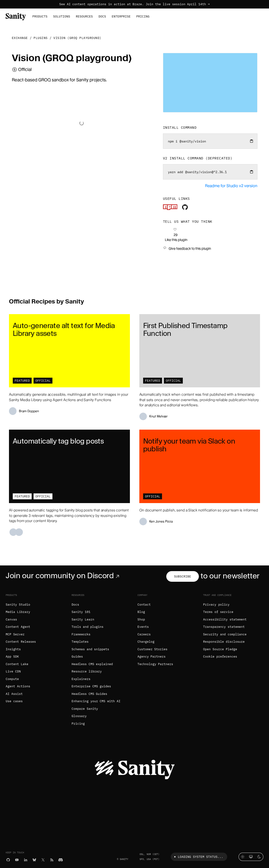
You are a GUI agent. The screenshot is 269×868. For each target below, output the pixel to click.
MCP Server (15, 634)
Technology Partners (155, 664)
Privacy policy (216, 605)
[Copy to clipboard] (252, 141)
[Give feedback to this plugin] (187, 248)
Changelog (146, 642)
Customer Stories (153, 649)
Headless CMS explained (92, 664)
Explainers (81, 679)
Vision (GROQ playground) (77, 38)
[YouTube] (17, 859)
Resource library (87, 671)
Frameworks (81, 634)
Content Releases (21, 642)
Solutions (62, 16)
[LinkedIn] (26, 859)
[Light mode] (243, 857)
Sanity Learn (83, 619)
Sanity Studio (18, 605)
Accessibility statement (225, 619)
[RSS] (52, 859)
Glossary (79, 716)
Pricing (143, 16)
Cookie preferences (220, 656)
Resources (84, 16)
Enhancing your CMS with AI (96, 701)
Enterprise (121, 16)
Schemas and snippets (90, 649)
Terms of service (218, 612)
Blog (141, 612)
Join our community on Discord (63, 576)
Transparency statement (224, 627)
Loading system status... (198, 857)
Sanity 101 (81, 612)
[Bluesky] (34, 859)
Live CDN (13, 671)
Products (40, 16)
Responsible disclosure (224, 642)
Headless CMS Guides (90, 694)
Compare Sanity (85, 709)
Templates (80, 642)
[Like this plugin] (175, 235)
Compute (12, 679)
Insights (13, 649)
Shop (141, 619)
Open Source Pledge (220, 649)
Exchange (20, 38)
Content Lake (17, 664)
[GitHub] (8, 859)
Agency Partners (152, 656)
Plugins (41, 38)
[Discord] (61, 859)
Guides (77, 656)
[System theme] (251, 857)
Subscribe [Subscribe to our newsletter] (183, 576)
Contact (144, 605)
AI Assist (14, 694)
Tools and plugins (88, 627)
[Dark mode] (259, 857)
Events (143, 627)
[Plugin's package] (170, 209)
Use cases (14, 701)
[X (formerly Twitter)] (43, 859)
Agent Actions (18, 686)
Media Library (18, 612)
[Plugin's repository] (185, 209)
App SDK (12, 656)
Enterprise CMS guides (91, 686)
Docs (102, 16)
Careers (144, 634)
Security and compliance (225, 634)
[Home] (16, 16)
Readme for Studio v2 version (231, 186)
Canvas (11, 619)
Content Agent (18, 627)
